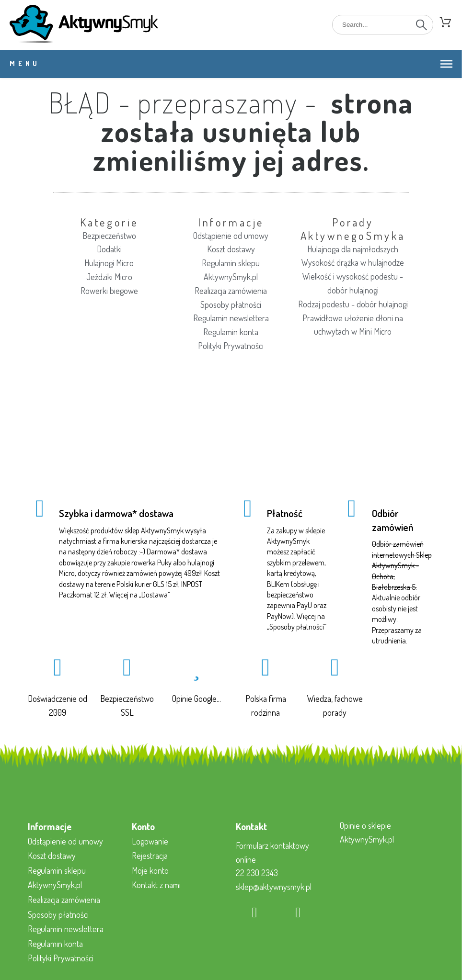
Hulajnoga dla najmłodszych (353, 249)
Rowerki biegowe (109, 291)
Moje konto (150, 870)
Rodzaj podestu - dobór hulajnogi (353, 304)
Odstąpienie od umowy (231, 236)
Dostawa (155, 595)
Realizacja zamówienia (231, 291)
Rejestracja (150, 856)
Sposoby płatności (231, 304)
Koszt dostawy (231, 249)
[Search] (383, 25)
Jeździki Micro (109, 277)
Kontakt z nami (156, 885)
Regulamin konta (231, 332)
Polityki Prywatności (231, 346)
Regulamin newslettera (231, 318)
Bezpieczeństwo (109, 236)
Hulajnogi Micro (109, 263)
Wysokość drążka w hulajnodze (353, 262)
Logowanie (150, 841)
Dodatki (109, 249)
